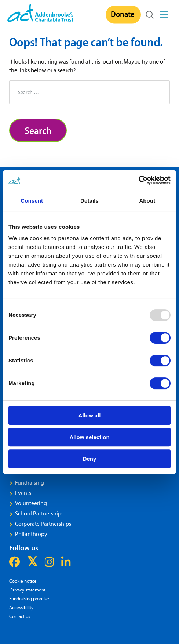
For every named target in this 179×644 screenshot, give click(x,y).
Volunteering (31, 503)
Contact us (20, 616)
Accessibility (21, 607)
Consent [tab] (32, 201)
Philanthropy (31, 534)
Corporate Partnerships (43, 524)
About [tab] (147, 201)
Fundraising (30, 482)
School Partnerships (39, 513)
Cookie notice (23, 581)
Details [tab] (89, 201)
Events (23, 493)
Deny (90, 459)
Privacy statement (27, 589)
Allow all (90, 415)
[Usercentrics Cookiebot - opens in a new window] (138, 180)
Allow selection (89, 437)
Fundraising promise (29, 598)
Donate (123, 14)
